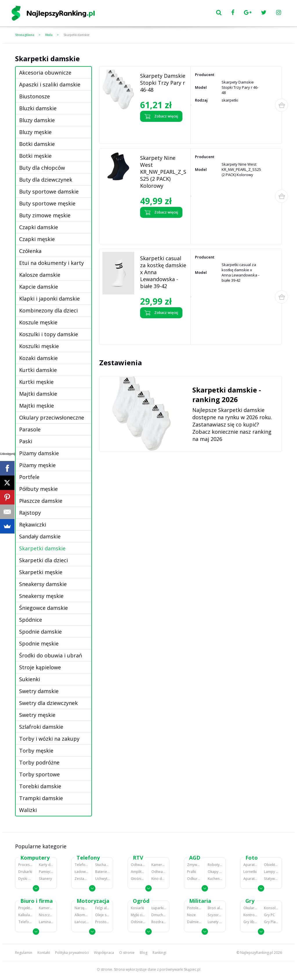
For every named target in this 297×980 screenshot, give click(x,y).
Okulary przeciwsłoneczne (52, 417)
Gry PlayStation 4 (271, 922)
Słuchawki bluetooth (103, 865)
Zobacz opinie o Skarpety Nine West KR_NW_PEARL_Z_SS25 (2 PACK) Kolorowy (160, 229)
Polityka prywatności (72, 953)
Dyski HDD (26, 879)
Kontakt (44, 953)
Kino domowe (159, 879)
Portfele (29, 477)
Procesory (26, 865)
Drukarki (25, 872)
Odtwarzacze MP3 (138, 865)
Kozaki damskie (38, 358)
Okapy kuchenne (215, 872)
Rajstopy (30, 513)
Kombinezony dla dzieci (48, 310)
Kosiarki (137, 908)
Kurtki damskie (38, 370)
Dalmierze (194, 922)
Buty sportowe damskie (49, 191)
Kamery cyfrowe (159, 865)
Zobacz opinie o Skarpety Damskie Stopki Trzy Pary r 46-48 (162, 131)
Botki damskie (37, 144)
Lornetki (250, 872)
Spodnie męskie (39, 643)
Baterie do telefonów (103, 872)
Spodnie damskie (40, 632)
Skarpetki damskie (76, 35)
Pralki (192, 872)
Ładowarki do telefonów (82, 872)
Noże (191, 915)
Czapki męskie (37, 239)
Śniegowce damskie (44, 608)
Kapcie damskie (39, 287)
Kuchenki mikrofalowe (215, 879)
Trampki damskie (41, 798)
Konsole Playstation (271, 908)
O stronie (127, 953)
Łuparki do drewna (159, 908)
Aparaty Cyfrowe (251, 865)
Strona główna (25, 35)
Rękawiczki (33, 525)
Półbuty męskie (38, 489)
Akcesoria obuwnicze (45, 73)
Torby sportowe (39, 774)
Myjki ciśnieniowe (138, 915)
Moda (49, 35)
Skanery (45, 879)
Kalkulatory (26, 915)
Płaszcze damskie (41, 501)
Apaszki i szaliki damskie (50, 84)
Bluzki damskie (38, 108)
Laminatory (46, 922)
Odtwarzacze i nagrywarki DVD (159, 872)
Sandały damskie (40, 536)
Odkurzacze (194, 879)
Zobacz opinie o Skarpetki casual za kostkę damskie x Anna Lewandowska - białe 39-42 (162, 330)
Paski (26, 441)
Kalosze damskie (40, 275)
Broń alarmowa (215, 908)
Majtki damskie (38, 394)
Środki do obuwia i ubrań (51, 655)
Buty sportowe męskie (47, 203)
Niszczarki (46, 915)
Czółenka (30, 251)
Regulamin (24, 953)
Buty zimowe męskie (45, 215)
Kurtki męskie (36, 382)
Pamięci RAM (46, 872)
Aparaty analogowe (251, 879)
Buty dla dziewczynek (46, 180)
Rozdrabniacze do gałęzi (159, 922)
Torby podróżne (39, 762)
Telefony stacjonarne (26, 922)
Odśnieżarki (138, 922)
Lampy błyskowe (271, 872)
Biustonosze (35, 96)
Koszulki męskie (39, 346)
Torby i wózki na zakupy (49, 739)
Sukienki (30, 679)
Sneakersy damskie (43, 584)
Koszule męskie (38, 322)
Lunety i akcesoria (215, 922)
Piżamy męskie (37, 465)
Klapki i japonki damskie (49, 299)
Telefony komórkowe (82, 865)
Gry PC (269, 915)
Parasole (30, 429)
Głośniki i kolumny (138, 879)
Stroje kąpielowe (40, 667)
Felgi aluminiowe (103, 908)
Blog (144, 953)
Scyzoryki (215, 915)
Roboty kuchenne (215, 865)
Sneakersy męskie (41, 596)
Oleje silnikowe (103, 915)
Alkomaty (82, 915)
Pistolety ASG (194, 908)
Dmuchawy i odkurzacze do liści (159, 915)
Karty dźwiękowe (46, 865)
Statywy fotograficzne (271, 879)
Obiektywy (271, 865)
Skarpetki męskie (41, 572)
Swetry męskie (37, 715)
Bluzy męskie (35, 132)
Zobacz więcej (161, 116)
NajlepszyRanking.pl (257, 953)
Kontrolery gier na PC (251, 915)
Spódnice (31, 620)
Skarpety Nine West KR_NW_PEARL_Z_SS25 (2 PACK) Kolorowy (163, 172)
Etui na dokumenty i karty (51, 263)
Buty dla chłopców (42, 168)
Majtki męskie (37, 406)
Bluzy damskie (37, 120)
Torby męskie (36, 751)
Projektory (26, 908)
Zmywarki (194, 865)
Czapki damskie (39, 227)
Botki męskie (35, 156)
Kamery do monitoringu (46, 908)
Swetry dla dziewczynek (48, 703)
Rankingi (159, 953)
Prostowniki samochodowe (103, 922)
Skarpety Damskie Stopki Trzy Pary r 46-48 (163, 83)
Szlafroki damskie (41, 727)
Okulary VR (251, 908)
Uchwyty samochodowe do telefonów (103, 879)
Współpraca (104, 953)
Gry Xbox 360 (251, 922)
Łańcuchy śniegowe (82, 922)
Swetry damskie (39, 691)
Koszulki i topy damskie (49, 334)
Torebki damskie (40, 786)
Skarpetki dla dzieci (44, 560)
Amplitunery (138, 872)
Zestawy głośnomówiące (82, 879)
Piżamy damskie (39, 453)
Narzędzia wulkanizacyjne (82, 908)
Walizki (28, 810)
